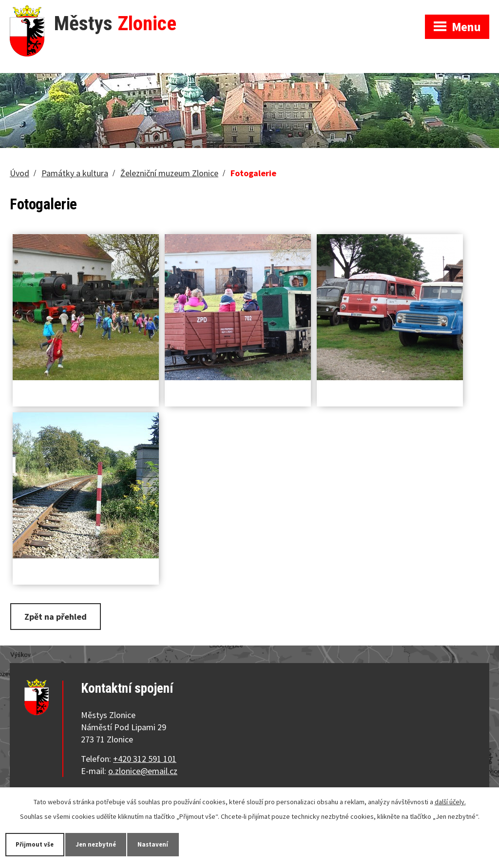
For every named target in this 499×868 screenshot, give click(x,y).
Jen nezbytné (102, 844)
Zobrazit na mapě (371, 10)
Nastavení (163, 844)
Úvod (19, 173)
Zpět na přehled (56, 617)
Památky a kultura (75, 173)
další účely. (450, 801)
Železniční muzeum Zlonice (169, 173)
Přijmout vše (37, 844)
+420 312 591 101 (145, 759)
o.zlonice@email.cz (143, 771)
